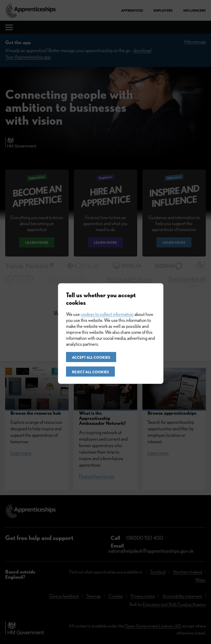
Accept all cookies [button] (91, 357)
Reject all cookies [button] (90, 372)
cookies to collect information (107, 314)
